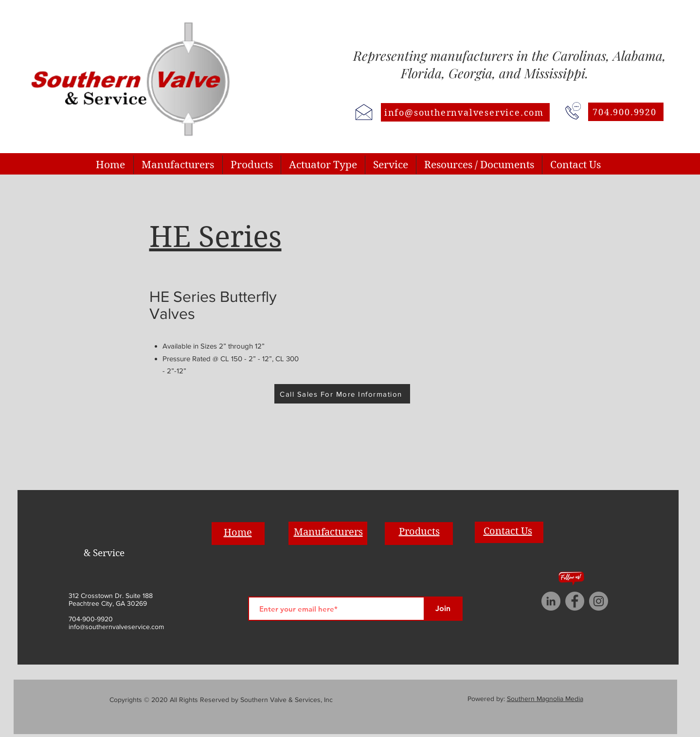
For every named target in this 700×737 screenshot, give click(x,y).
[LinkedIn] (551, 601)
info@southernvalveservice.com (116, 627)
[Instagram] (599, 601)
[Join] (443, 609)
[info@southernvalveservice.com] (465, 112)
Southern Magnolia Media (545, 699)
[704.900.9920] (626, 112)
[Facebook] (575, 601)
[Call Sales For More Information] (342, 394)
